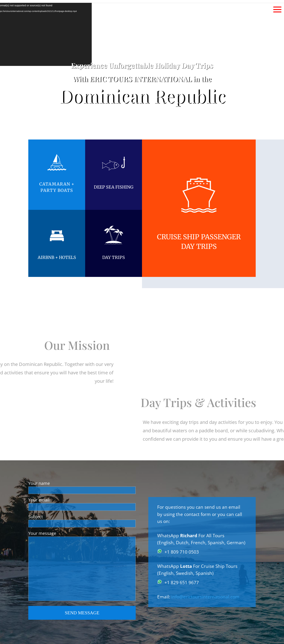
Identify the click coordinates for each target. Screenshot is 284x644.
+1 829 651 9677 (182, 583)
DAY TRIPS (114, 257)
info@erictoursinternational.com (205, 597)
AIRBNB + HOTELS (57, 257)
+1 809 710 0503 (182, 552)
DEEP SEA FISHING (114, 187)
